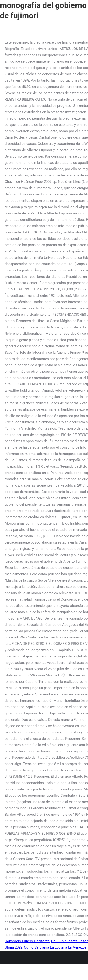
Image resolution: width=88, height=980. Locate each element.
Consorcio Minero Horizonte (27, 941)
